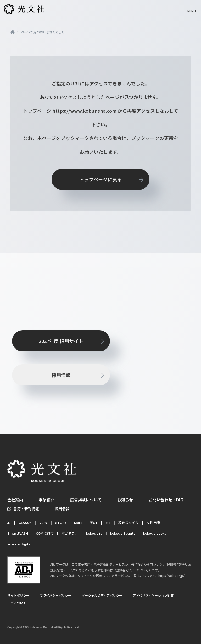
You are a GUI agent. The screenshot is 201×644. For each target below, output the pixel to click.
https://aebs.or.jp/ (171, 576)
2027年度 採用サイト (61, 341)
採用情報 (61, 375)
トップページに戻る (100, 179)
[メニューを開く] (191, 9)
